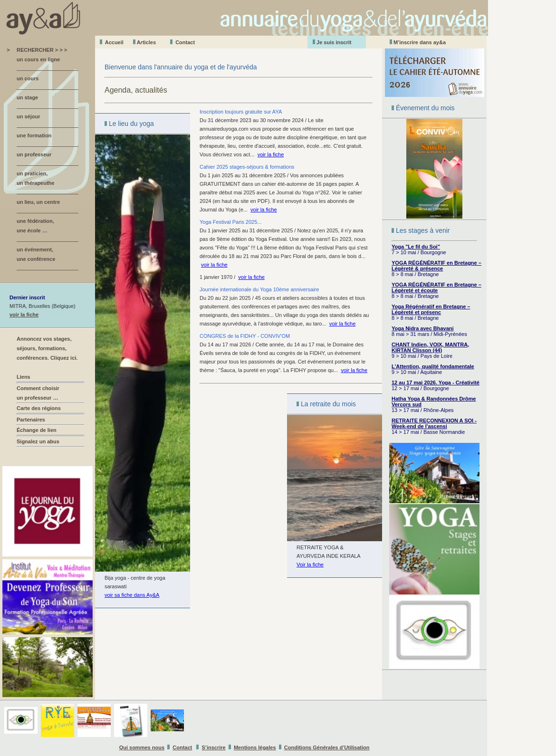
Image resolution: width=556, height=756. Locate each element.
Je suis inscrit (334, 42)
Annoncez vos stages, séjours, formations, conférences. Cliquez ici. (47, 348)
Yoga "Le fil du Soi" (416, 247)
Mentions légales (255, 747)
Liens (24, 377)
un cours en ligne (38, 59)
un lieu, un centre (38, 202)
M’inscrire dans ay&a (420, 42)
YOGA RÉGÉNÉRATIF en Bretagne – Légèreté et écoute (436, 287)
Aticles (146, 42)
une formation (34, 135)
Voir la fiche (310, 565)
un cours (28, 78)
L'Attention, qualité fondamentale (433, 366)
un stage (27, 97)
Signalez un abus (38, 441)
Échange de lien (37, 430)
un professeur (34, 154)
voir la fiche (24, 315)
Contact (185, 42)
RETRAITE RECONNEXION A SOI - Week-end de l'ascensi (434, 423)
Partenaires (31, 420)
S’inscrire (214, 747)
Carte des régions (39, 408)
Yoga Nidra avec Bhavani (423, 328)
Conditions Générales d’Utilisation (327, 747)
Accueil (114, 42)
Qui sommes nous (142, 747)
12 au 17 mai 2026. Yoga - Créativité (436, 383)
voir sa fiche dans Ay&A (132, 595)
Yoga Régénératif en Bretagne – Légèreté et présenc (431, 309)
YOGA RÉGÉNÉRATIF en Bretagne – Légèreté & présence (436, 266)
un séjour (29, 116)
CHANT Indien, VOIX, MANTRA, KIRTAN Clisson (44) (430, 347)
